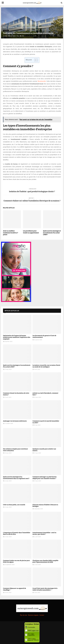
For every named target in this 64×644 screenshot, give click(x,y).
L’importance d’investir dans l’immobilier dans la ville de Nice (17, 533)
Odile (6, 36)
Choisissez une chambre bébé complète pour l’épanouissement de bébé (45, 561)
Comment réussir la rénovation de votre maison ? (16, 394)
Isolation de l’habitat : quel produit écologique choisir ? (32, 192)
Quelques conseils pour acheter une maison (44, 450)
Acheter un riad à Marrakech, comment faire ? (45, 394)
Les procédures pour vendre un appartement (31, 232)
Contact (42, 615)
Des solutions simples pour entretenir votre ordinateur (15, 450)
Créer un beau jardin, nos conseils (14, 505)
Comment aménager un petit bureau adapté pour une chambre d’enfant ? (45, 478)
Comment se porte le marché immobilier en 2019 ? (46, 422)
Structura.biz (42, 81)
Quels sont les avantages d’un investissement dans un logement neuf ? (16, 478)
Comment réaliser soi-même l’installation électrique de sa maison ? (32, 201)
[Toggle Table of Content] (35, 60)
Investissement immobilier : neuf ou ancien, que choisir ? (44, 533)
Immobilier (6, 31)
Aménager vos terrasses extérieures (15, 421)
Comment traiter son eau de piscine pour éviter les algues (16, 561)
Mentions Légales (33, 615)
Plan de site (23, 615)
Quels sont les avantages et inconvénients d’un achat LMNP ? (52, 233)
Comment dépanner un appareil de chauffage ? (14, 589)
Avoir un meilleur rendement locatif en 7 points (10, 233)
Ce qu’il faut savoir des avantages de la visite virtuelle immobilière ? (45, 589)
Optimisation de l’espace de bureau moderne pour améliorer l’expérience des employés (17, 337)
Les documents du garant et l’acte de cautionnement (44, 336)
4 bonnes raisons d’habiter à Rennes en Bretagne (45, 506)
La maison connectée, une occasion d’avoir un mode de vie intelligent (46, 366)
